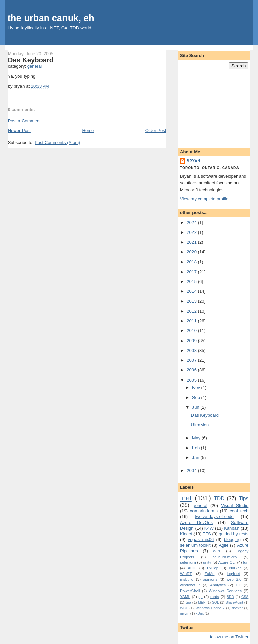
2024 (192, 223)
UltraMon (200, 425)
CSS (245, 597)
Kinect (186, 534)
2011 (192, 321)
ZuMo (210, 574)
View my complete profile (204, 199)
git (200, 596)
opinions (210, 579)
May (197, 438)
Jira (188, 602)
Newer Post (19, 130)
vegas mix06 (201, 540)
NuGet (235, 568)
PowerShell (190, 591)
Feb (197, 448)
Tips (243, 498)
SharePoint (234, 602)
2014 (192, 291)
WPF (217, 551)
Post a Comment (24, 121)
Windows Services (225, 591)
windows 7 (190, 585)
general (34, 66)
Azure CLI (227, 562)
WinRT (186, 574)
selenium (188, 562)
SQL (216, 602)
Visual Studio (235, 506)
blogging (232, 540)
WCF (184, 608)
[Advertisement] (214, 107)
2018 (192, 262)
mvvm (185, 614)
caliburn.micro (225, 557)
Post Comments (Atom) (57, 142)
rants (215, 596)
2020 (192, 252)
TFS (207, 534)
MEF (202, 602)
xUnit (200, 614)
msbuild (187, 579)
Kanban (232, 528)
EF (238, 585)
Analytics (218, 585)
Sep (197, 398)
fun (246, 562)
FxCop (213, 568)
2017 (192, 272)
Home (88, 130)
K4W (209, 528)
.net (186, 498)
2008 (192, 350)
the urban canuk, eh (51, 18)
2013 (192, 301)
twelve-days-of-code (214, 517)
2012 (192, 311)
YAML (185, 596)
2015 (192, 281)
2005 (192, 380)
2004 (192, 471)
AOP (192, 568)
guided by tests (233, 534)
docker (237, 608)
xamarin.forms (204, 511)
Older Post (156, 130)
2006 (192, 370)
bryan (193, 161)
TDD (219, 498)
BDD (230, 597)
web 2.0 (234, 579)
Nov (197, 387)
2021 (192, 242)
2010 (192, 331)
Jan (196, 457)
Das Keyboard (31, 60)
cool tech (239, 511)
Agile (224, 545)
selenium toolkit (195, 545)
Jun (196, 407)
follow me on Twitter (229, 637)
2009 (192, 341)
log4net (233, 574)
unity (207, 562)
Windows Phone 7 (210, 608)
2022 (192, 232)
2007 (192, 360)
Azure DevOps (196, 522)
